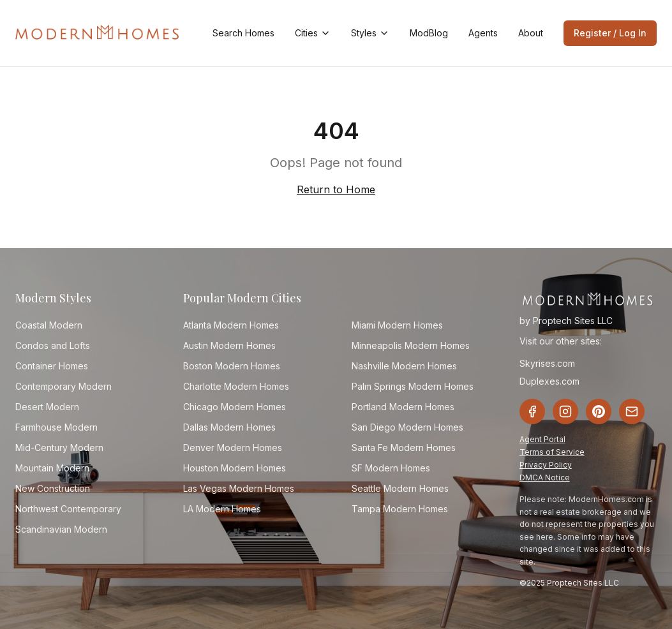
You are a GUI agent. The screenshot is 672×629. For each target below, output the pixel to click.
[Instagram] (565, 411)
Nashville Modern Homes (404, 366)
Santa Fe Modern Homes (404, 448)
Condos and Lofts (53, 345)
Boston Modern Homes (232, 366)
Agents (483, 33)
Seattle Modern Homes (400, 488)
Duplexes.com (549, 381)
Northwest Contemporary (68, 509)
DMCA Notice (545, 477)
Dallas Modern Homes (229, 427)
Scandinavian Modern (61, 529)
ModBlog (429, 33)
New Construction (53, 488)
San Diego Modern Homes (407, 427)
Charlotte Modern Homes (236, 386)
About (531, 33)
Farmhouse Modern (56, 427)
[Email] (632, 411)
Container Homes (52, 366)
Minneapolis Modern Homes (411, 345)
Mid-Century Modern (59, 448)
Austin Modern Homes (229, 345)
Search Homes (243, 33)
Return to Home (336, 189)
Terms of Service (552, 452)
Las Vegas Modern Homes (239, 488)
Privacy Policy (546, 465)
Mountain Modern (52, 468)
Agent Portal (542, 439)
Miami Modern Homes (397, 325)
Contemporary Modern (63, 386)
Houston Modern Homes (235, 468)
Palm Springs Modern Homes (413, 386)
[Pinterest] (599, 411)
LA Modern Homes (222, 509)
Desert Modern (47, 407)
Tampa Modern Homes (400, 509)
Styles (370, 33)
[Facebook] (532, 411)
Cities (313, 33)
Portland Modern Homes (403, 407)
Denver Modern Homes (233, 448)
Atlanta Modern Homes (231, 325)
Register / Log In (610, 33)
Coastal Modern (49, 325)
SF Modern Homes (391, 468)
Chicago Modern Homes (235, 407)
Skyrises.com (547, 363)
